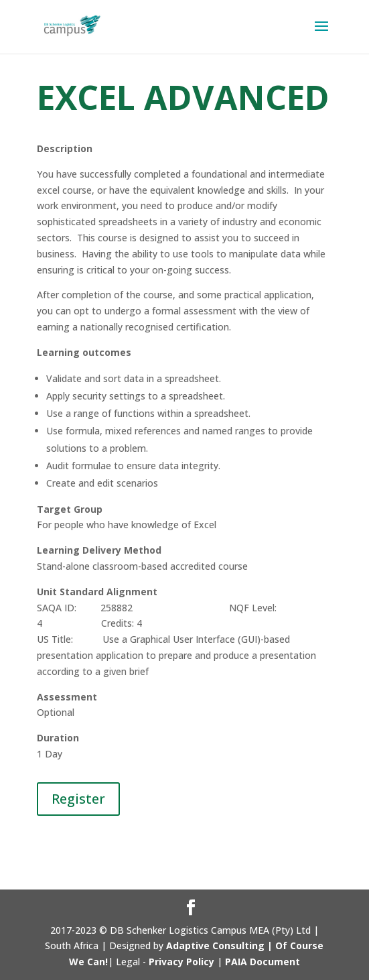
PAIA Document (263, 962)
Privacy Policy (181, 962)
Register (78, 799)
